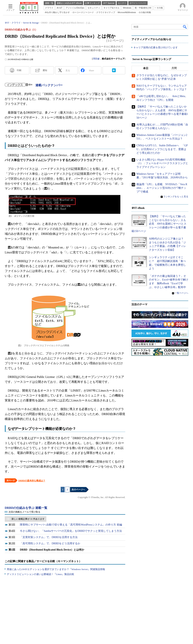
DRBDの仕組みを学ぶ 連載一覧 (26, 508)
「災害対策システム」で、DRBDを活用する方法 (49, 537)
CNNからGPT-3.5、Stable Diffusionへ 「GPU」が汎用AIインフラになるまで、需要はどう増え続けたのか (162, 149)
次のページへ (78, 490)
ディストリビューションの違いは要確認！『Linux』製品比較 (40, 574)
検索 (185, 27)
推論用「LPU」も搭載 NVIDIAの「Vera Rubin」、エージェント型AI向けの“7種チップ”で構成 (162, 188)
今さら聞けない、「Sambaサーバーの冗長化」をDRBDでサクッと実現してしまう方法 (71, 531)
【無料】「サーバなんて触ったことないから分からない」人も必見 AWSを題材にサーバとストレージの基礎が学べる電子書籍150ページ (159, 224)
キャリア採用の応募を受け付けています (156, 47)
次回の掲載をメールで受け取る (24, 512)
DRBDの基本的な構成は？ (32, 481)
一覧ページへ (181, 293)
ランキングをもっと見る (176, 197)
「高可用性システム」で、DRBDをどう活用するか (50, 543)
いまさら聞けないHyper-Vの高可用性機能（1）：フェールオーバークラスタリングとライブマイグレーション (162, 163)
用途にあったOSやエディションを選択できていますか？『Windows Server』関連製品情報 (56, 569)
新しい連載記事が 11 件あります (28, 519)
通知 (45, 70)
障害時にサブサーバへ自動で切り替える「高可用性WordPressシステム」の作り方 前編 (71, 525)
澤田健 (96, 59)
